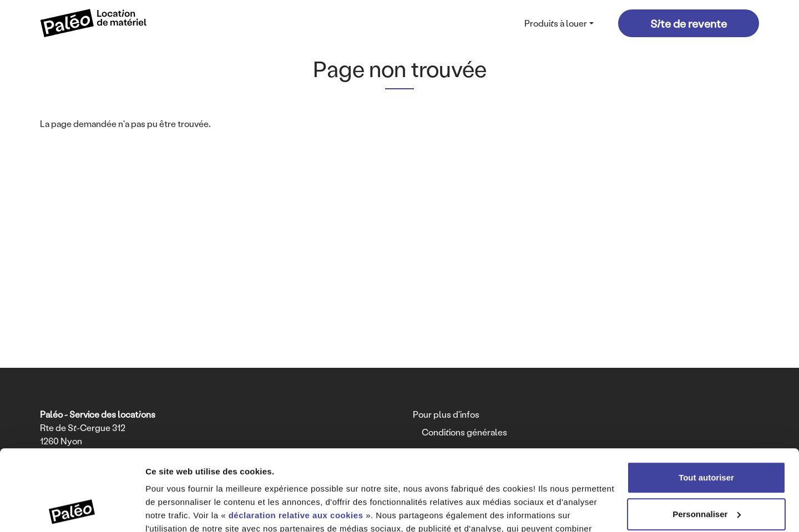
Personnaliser (707, 438)
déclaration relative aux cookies (296, 440)
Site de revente (689, 23)
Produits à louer (556, 23)
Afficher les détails (183, 510)
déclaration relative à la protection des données (342, 480)
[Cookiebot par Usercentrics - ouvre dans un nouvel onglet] (72, 510)
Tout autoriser (706, 402)
